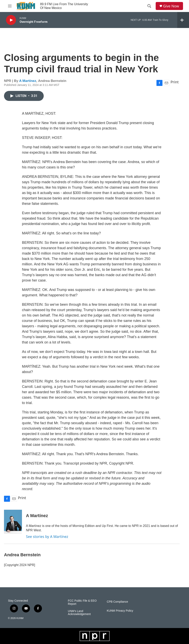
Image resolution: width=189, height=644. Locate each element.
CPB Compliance (117, 602)
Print (175, 82)
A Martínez (28, 81)
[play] (11, 20)
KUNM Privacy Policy (120, 611)
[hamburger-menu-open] (10, 6)
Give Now (171, 6)
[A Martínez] (13, 522)
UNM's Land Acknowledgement (79, 613)
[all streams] (183, 20)
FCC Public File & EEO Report (82, 602)
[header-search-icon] (149, 6)
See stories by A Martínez (47, 537)
